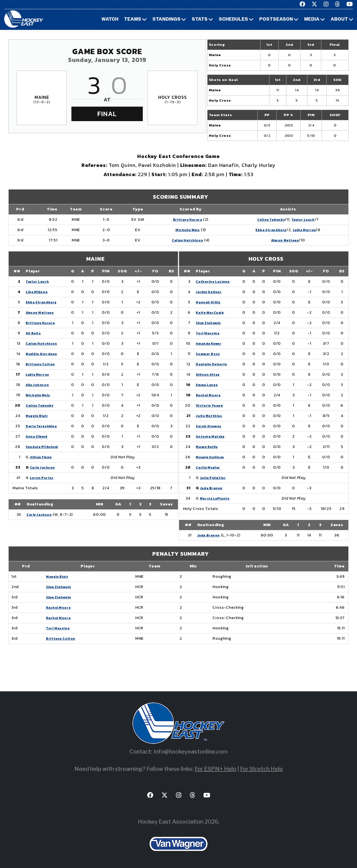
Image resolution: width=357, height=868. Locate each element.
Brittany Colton (42, 364)
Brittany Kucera (178, 220)
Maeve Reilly (209, 447)
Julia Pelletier (215, 478)
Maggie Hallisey (212, 457)
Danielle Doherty (214, 364)
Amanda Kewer (211, 343)
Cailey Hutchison (178, 240)
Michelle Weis (178, 230)
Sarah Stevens (211, 426)
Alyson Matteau (281, 240)
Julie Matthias (211, 416)
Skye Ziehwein (210, 323)
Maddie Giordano (43, 354)
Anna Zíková (38, 436)
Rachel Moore (210, 395)
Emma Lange (209, 385)
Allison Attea (209, 374)
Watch (110, 20)
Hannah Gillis (210, 302)
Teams (133, 20)
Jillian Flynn (42, 457)
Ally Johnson (39, 385)
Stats (200, 20)
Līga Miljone (38, 292)
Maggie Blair (38, 416)
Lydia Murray (303, 230)
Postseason (276, 20)
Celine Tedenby (265, 220)
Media (312, 20)
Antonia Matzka (212, 436)
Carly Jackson (44, 467)
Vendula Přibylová (45, 447)
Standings (167, 20)
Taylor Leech (302, 220)
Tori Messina (209, 333)
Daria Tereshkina (44, 426)
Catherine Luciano (215, 281)
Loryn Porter (43, 478)
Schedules (234, 20)
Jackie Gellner (211, 292)
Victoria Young (211, 405)
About (339, 20)
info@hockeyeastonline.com (191, 752)
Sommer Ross (210, 354)
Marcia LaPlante (217, 498)
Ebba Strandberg (265, 230)
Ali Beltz (34, 333)
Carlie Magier (210, 467)
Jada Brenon (213, 488)
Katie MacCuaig (212, 312)
